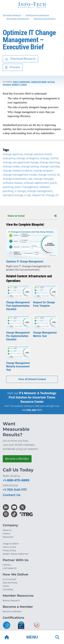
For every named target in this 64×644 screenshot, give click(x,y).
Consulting (8, 589)
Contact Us (12, 495)
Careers (6, 534)
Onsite (6, 586)
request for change (43, 195)
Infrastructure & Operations (37, 15)
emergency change (37, 158)
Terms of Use (9, 547)
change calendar (50, 167)
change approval (13, 154)
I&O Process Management (18, 19)
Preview (13, 67)
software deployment (36, 183)
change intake (11, 167)
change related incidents (17, 171)
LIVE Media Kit (10, 568)
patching (8, 187)
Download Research (20, 59)
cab (30, 179)
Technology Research (12, 15)
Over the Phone (10, 583)
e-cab (28, 195)
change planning (49, 162)
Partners (7, 565)
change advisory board (38, 154)
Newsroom (8, 537)
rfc (57, 195)
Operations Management (44, 19)
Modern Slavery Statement (16, 554)
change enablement (15, 179)
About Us (7, 530)
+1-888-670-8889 (16, 480)
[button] (32, 637)
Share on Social (32, 216)
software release (13, 183)
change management (40, 191)
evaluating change (14, 158)
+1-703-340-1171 (15, 490)
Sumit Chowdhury (22, 82)
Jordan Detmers (39, 82)
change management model (20, 175)
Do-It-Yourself (9, 579)
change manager (43, 179)
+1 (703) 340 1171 (32, 410)
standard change (13, 195)
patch (53, 183)
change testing (30, 167)
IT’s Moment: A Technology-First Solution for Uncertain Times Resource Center (33, 397)
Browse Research (11, 601)
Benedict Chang (19, 85)
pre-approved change (26, 162)
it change (20, 191)
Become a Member (17, 459)
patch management (26, 187)
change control (47, 175)
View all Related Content (32, 379)
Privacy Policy (9, 550)
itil (58, 175)
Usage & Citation (11, 544)
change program (43, 171)
